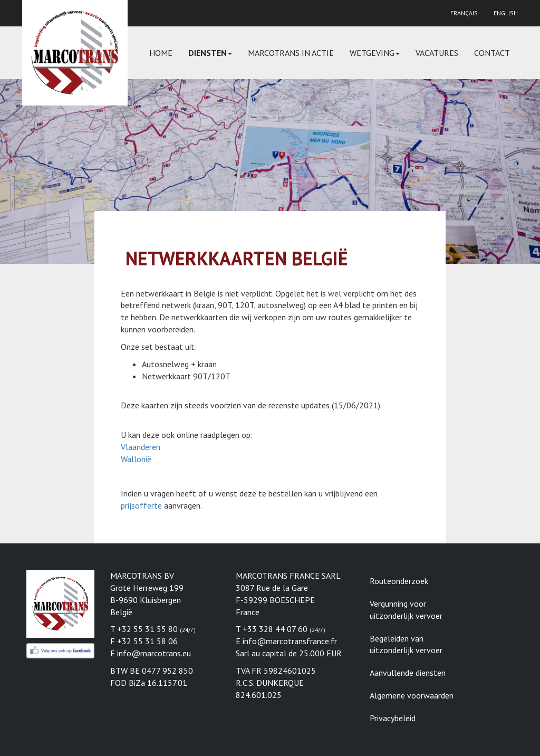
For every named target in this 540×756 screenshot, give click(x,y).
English (506, 13)
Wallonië (136, 459)
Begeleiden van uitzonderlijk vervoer (406, 644)
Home (161, 53)
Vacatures (437, 53)
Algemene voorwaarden (412, 695)
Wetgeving (375, 53)
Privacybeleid (393, 718)
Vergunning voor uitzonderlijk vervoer (406, 610)
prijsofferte (141, 505)
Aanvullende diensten (408, 673)
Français (464, 13)
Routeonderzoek (399, 581)
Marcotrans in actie (291, 53)
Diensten (210, 53)
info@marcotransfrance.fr (290, 641)
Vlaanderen (141, 447)
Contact (492, 53)
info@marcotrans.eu (154, 653)
